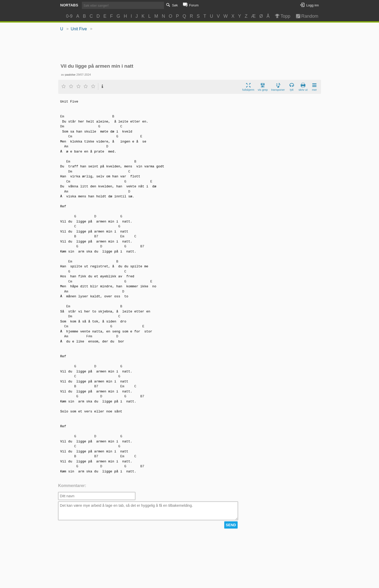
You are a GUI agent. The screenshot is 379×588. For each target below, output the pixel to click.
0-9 (69, 16)
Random (304, 16)
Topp (282, 16)
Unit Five (79, 29)
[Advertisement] (189, 48)
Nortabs (69, 5)
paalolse (70, 75)
